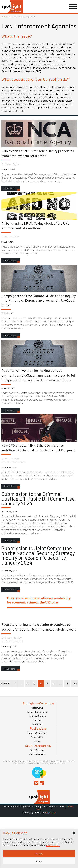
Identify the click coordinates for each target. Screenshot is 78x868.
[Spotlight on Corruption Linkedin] (42, 783)
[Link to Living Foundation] (39, 777)
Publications (38, 728)
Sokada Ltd (50, 813)
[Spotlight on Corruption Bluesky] (36, 783)
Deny (39, 861)
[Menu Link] (73, 7)
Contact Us (37, 724)
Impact (37, 741)
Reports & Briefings (37, 733)
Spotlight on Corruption (38, 703)
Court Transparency (38, 746)
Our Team (37, 720)
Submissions (37, 737)
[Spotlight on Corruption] (39, 802)
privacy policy (53, 845)
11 (67, 684)
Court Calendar (37, 750)
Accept (39, 853)
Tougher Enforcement (37, 712)
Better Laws (37, 708)
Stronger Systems (37, 716)
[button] (74, 833)
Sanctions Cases (37, 754)
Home (4, 16)
